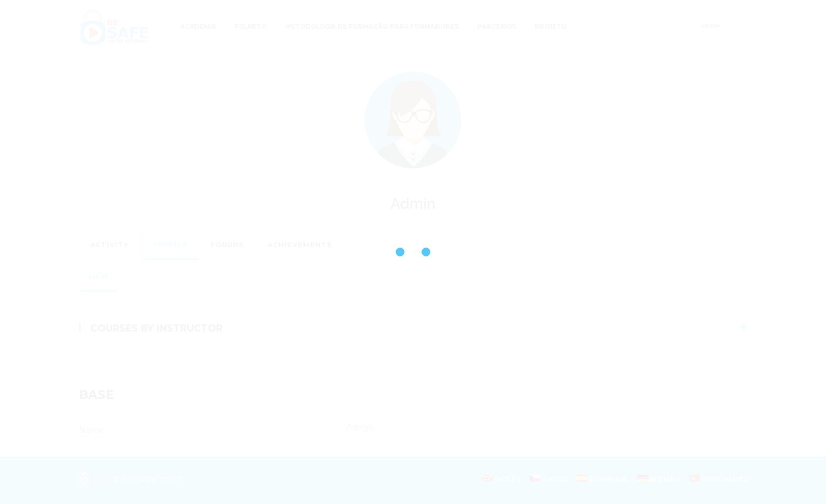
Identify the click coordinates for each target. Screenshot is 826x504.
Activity (110, 245)
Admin (413, 204)
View (98, 276)
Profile (170, 245)
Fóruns (227, 245)
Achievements (300, 245)
